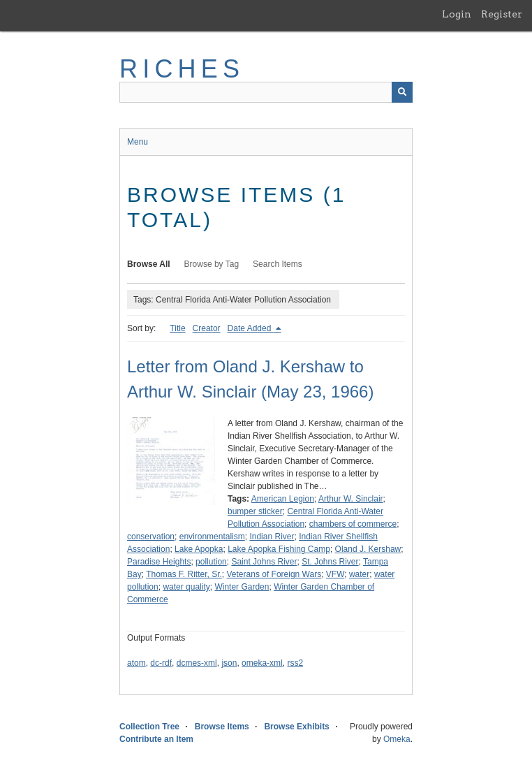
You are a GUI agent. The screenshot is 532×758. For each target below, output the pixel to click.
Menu (138, 142)
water (359, 574)
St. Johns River (330, 562)
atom (136, 663)
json (229, 663)
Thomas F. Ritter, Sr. (184, 574)
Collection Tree (149, 727)
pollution (211, 562)
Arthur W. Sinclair (351, 499)
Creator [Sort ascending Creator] (207, 328)
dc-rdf (161, 663)
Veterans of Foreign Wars (274, 574)
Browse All (149, 264)
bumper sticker (255, 511)
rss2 (295, 663)
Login (457, 14)
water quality (186, 587)
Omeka (397, 739)
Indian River (272, 537)
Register (502, 14)
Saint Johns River (264, 562)
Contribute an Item (156, 739)
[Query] (266, 92)
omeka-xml (262, 663)
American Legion (283, 499)
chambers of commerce (353, 524)
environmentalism (212, 537)
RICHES (182, 69)
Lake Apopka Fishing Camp (279, 549)
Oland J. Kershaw (368, 549)
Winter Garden (242, 587)
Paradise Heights (159, 562)
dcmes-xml (197, 663)
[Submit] (402, 92)
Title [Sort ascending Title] (177, 328)
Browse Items (222, 727)
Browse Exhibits (296, 727)
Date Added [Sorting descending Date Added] (251, 328)
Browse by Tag (212, 264)
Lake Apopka (199, 549)
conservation (151, 537)
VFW (335, 574)
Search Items (278, 264)
